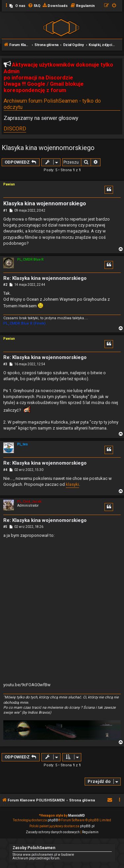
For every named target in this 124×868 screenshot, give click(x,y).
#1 (5, 210)
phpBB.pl (87, 826)
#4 (5, 470)
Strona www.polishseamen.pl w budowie (43, 855)
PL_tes (22, 444)
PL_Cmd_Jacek (29, 502)
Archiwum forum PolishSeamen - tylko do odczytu (52, 104)
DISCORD (15, 129)
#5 (5, 527)
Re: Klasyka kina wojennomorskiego (45, 278)
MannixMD (77, 816)
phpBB (53, 820)
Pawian (9, 184)
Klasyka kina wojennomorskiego (48, 148)
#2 (5, 285)
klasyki (72, 484)
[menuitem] (17, 6)
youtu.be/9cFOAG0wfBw (27, 685)
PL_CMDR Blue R (30, 259)
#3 (5, 364)
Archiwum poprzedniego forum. (37, 858)
